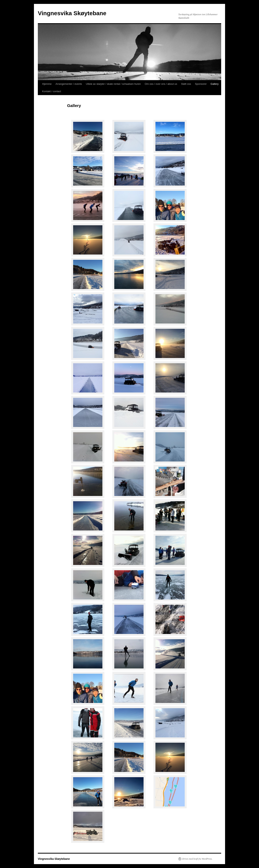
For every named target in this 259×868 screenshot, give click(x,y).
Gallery (215, 84)
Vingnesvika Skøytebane (72, 13)
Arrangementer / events (69, 84)
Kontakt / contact (52, 91)
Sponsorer (201, 84)
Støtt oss (186, 84)
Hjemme (47, 84)
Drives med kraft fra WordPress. (197, 859)
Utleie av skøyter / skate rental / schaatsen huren (113, 84)
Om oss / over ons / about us (161, 84)
